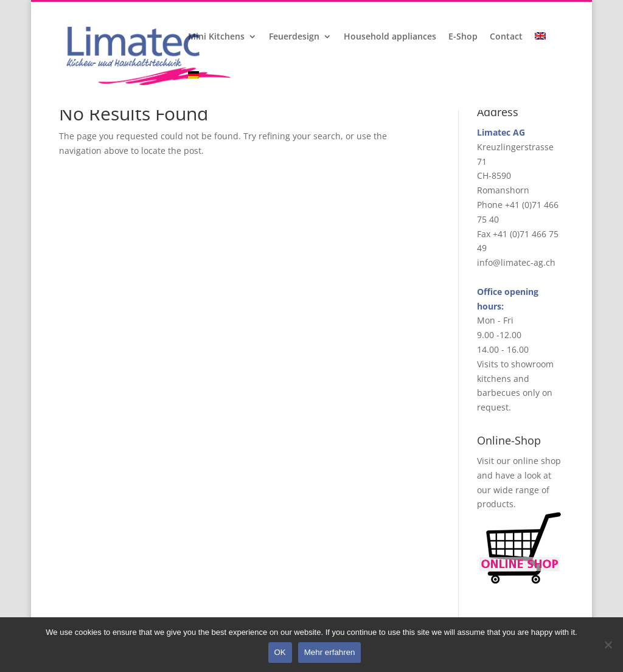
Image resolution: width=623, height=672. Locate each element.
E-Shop (463, 37)
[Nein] (608, 645)
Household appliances (390, 37)
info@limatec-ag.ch (516, 262)
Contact (506, 37)
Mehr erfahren (330, 652)
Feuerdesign (294, 37)
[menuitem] (541, 52)
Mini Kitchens (216, 37)
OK (280, 652)
